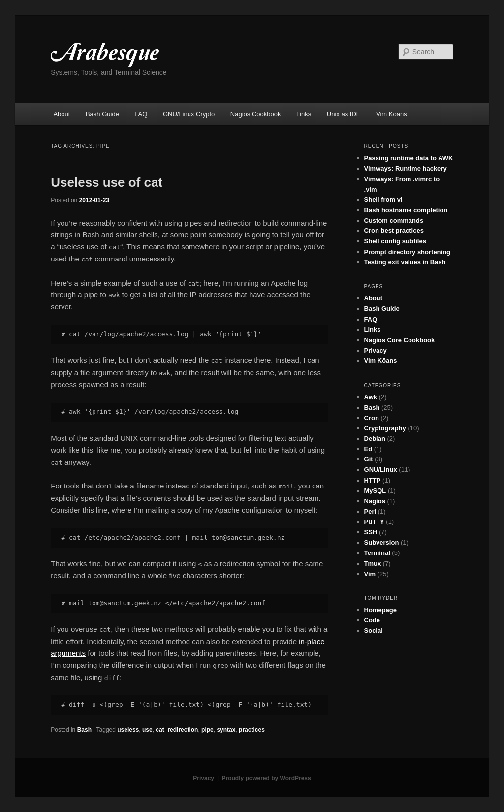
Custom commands (394, 220)
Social (374, 631)
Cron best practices (394, 231)
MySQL (375, 491)
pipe (207, 730)
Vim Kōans (392, 114)
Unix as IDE (344, 114)
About (62, 114)
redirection (183, 730)
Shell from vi (383, 200)
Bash (84, 730)
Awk (371, 397)
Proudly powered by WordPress (267, 778)
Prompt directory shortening (408, 252)
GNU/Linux (381, 470)
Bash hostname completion (406, 210)
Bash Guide (102, 114)
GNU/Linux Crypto (189, 114)
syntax (226, 730)
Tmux (373, 564)
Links (304, 114)
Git (369, 459)
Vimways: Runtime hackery (406, 169)
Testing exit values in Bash (405, 262)
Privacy (376, 350)
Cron (372, 418)
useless (128, 730)
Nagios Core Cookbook (400, 340)
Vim (370, 574)
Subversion (382, 542)
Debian (375, 438)
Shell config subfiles (395, 241)
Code (372, 620)
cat (160, 730)
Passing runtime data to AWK (409, 158)
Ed (368, 449)
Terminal (377, 553)
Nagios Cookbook (256, 114)
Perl (370, 511)
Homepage (380, 610)
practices (252, 730)
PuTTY (374, 522)
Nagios (375, 501)
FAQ (141, 114)
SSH (371, 532)
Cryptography (385, 428)
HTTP (373, 480)
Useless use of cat (107, 182)
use (147, 730)
